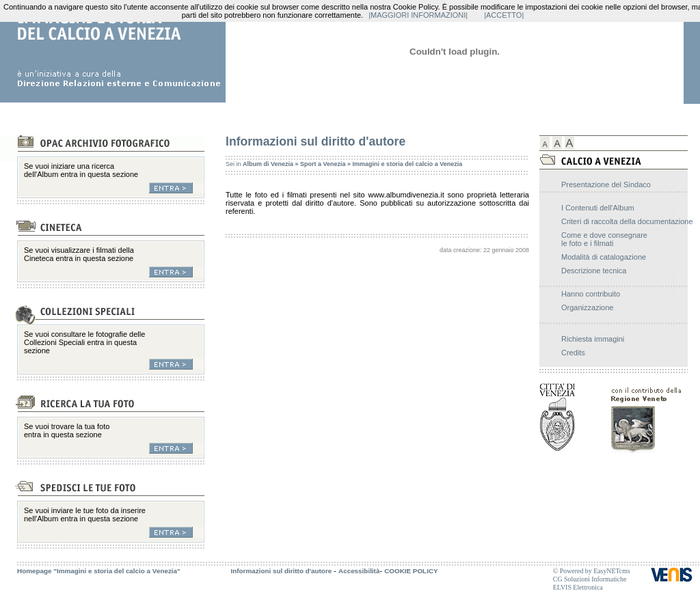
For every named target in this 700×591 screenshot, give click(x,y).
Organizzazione (587, 307)
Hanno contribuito (591, 294)
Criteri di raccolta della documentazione (627, 221)
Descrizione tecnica (594, 271)
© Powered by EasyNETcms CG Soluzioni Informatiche (592, 575)
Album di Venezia (268, 164)
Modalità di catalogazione (604, 257)
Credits (573, 353)
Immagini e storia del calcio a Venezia (408, 164)
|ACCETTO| (504, 15)
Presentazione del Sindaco (606, 184)
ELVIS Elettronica (578, 587)
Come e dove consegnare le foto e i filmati (604, 239)
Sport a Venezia (323, 164)
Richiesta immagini (593, 339)
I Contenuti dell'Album (598, 208)
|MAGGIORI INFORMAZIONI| (418, 15)
